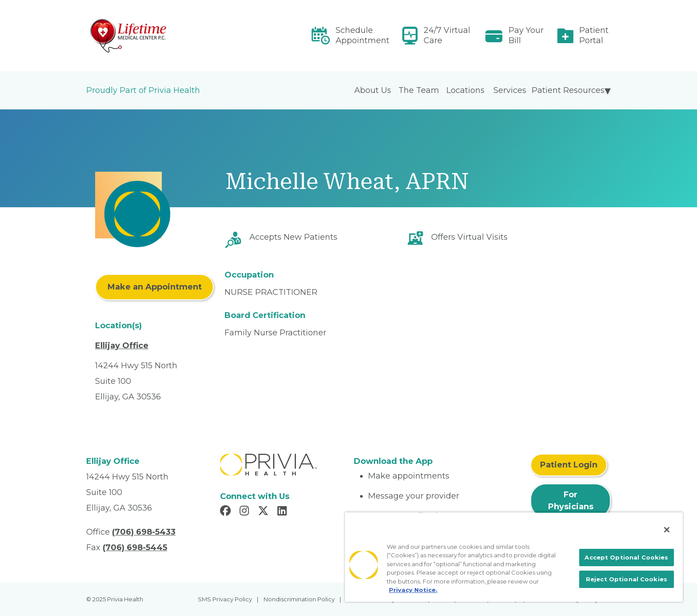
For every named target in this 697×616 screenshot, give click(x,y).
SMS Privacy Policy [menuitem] (225, 599)
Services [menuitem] (510, 90)
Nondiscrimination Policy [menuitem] (299, 599)
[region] (514, 557)
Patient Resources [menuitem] (568, 90)
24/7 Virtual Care (447, 35)
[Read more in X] (264, 512)
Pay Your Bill (526, 35)
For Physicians (571, 501)
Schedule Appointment (363, 35)
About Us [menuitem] (373, 90)
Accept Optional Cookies (626, 557)
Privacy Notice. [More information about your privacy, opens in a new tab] (413, 590)
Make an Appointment (155, 287)
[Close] (667, 530)
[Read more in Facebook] (227, 512)
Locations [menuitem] (465, 90)
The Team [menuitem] (419, 90)
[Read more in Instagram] (246, 512)
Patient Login (569, 465)
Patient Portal (594, 35)
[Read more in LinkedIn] (283, 512)
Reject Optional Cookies (627, 579)
